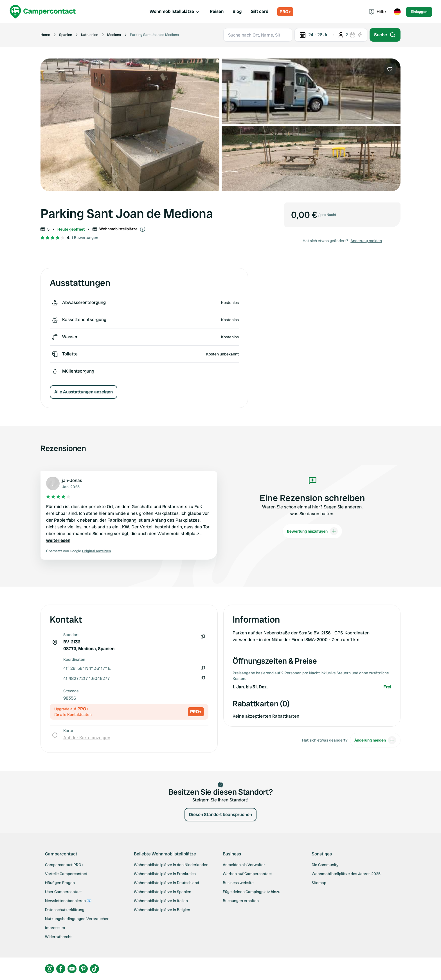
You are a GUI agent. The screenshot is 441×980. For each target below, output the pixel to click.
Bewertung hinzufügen (312, 531)
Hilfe (377, 12)
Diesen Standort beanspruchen (220, 815)
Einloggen (419, 12)
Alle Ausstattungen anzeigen (84, 392)
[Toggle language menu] (397, 12)
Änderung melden (366, 241)
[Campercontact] (43, 12)
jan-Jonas (72, 480)
